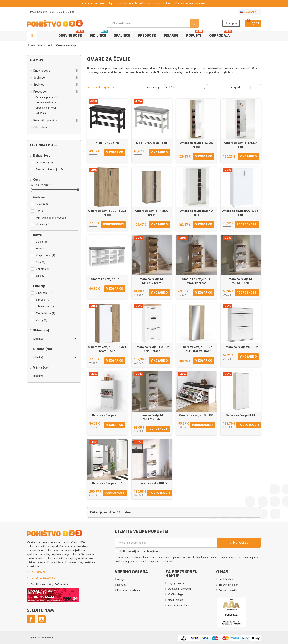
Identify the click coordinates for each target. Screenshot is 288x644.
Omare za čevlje (46, 102)
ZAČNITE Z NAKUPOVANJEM (189, 3)
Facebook (31, 619)
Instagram (42, 619)
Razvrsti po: (154, 87)
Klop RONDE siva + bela (152, 143)
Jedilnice (99, 34)
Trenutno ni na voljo (49, 169)
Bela (41, 242)
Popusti (195, 34)
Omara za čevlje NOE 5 (152, 483)
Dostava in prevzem (179, 589)
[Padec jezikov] (249, 12)
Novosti (122, 585)
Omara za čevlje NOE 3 (107, 415)
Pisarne (171, 35)
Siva (41, 262)
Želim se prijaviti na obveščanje (137, 551)
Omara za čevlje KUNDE (107, 279)
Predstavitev (226, 579)
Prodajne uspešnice (129, 590)
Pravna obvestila (228, 590)
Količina (171, 87)
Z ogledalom (46, 313)
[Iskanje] (152, 23)
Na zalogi (44, 162)
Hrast (41, 248)
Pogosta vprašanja (179, 605)
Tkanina (43, 224)
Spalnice (122, 35)
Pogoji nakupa (176, 583)
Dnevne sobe (71, 34)
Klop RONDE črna (107, 143)
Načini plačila (176, 600)
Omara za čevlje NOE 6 (107, 483)
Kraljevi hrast (45, 255)
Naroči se (239, 542)
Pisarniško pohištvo (46, 120)
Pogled (235, 87)
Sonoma (43, 269)
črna (41, 276)
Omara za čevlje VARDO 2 (241, 347)
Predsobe (147, 35)
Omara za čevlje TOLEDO (196, 415)
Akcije (121, 579)
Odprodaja (220, 34)
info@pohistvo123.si (41, 12)
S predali (43, 300)
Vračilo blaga (176, 594)
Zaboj (42, 320)
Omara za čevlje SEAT (241, 415)
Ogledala (41, 113)
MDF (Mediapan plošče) (52, 218)
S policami (44, 293)
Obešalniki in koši (46, 108)
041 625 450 (67, 12)
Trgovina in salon (229, 585)
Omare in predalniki (46, 97)
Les (40, 211)
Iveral (42, 204)
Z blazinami (45, 306)
